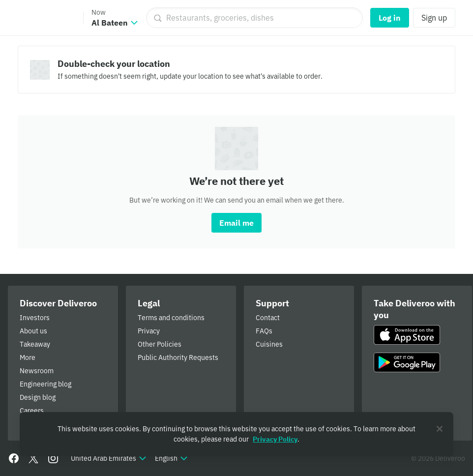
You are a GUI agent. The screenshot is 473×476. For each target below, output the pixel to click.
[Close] (440, 429)
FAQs (264, 331)
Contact (268, 318)
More (28, 357)
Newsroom (37, 371)
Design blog (38, 397)
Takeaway (35, 344)
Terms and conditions (171, 318)
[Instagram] (53, 458)
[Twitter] (33, 458)
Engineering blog (45, 384)
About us (33, 331)
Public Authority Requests (178, 357)
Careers (32, 411)
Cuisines (269, 344)
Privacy (149, 331)
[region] (236, 434)
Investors (35, 318)
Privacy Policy (275, 439)
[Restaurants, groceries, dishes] (254, 18)
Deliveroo (45, 18)
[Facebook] (14, 458)
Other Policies (160, 344)
